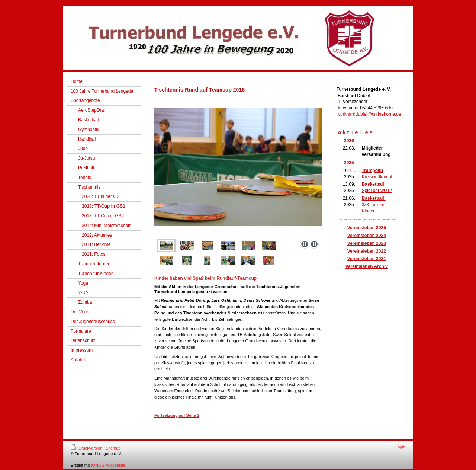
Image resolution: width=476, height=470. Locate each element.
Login (400, 447)
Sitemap (113, 448)
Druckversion (87, 448)
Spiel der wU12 (377, 191)
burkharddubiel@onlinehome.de (369, 114)
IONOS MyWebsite (108, 465)
